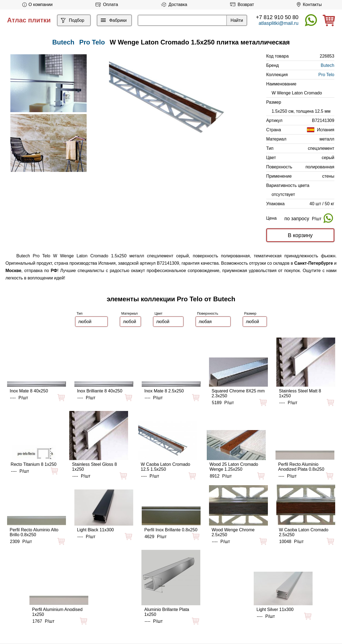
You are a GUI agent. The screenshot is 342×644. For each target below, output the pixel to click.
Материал (129, 313)
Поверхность (208, 313)
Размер (250, 313)
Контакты (308, 5)
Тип (80, 313)
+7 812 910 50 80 (277, 17)
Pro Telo (92, 42)
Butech (328, 65)
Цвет (158, 313)
